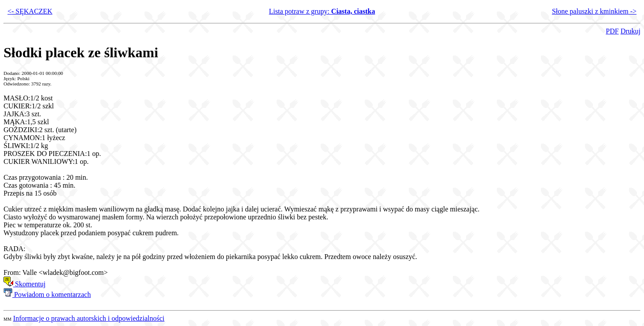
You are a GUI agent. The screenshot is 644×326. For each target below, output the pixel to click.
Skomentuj (24, 284)
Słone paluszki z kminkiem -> (594, 11)
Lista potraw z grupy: (322, 11)
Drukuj (631, 31)
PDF (612, 31)
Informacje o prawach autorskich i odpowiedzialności (89, 318)
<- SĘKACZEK (30, 11)
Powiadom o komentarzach (47, 295)
